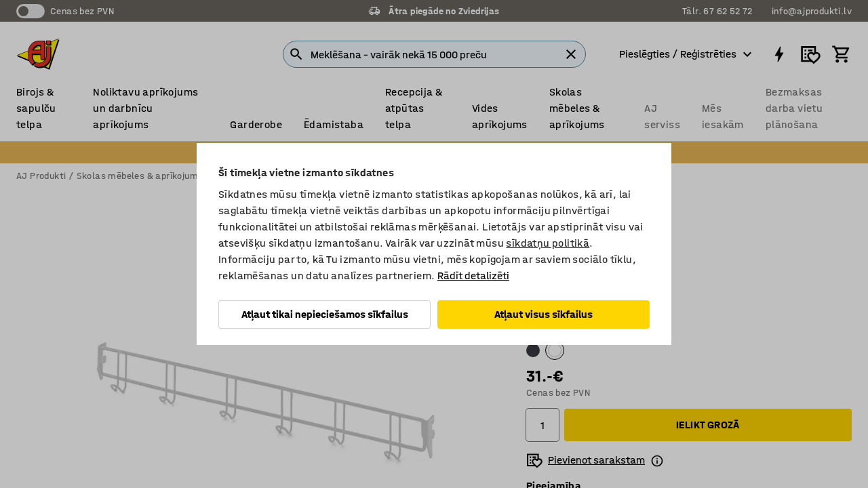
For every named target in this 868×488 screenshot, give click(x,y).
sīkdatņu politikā (548, 243)
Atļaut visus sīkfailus (544, 314)
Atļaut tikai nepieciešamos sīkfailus (325, 314)
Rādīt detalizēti (473, 276)
